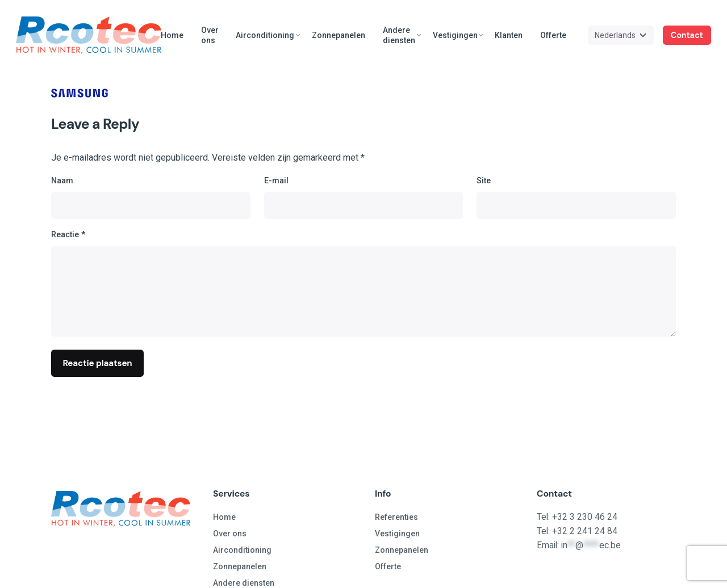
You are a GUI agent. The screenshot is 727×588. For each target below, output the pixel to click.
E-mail (276, 181)
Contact (687, 35)
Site (484, 181)
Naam (62, 181)
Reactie (68, 235)
